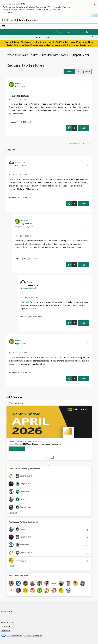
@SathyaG (13, 179)
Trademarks (6, 631)
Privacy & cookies (8, 622)
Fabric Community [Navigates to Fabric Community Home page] (29, 20)
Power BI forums (16, 55)
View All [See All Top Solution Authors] (13, 513)
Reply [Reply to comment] (84, 203)
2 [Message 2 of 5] (17, 372)
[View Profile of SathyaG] (19, 84)
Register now (85, 45)
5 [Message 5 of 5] (28, 317)
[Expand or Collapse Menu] (4, 26)
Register (59, 32)
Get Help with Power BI (56, 55)
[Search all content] (65, 37)
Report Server (81, 55)
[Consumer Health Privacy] (33, 636)
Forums (34, 55)
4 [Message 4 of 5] (22, 259)
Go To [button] (86, 32)
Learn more (7, 12)
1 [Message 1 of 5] (17, 122)
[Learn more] (17, 449)
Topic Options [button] (83, 71)
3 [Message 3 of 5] (17, 197)
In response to (24, 227)
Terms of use (6, 626)
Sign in (69, 32)
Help (77, 32)
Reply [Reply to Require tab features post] (84, 128)
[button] (69, 72)
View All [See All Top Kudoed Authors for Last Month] (13, 566)
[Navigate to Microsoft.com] (9, 20)
